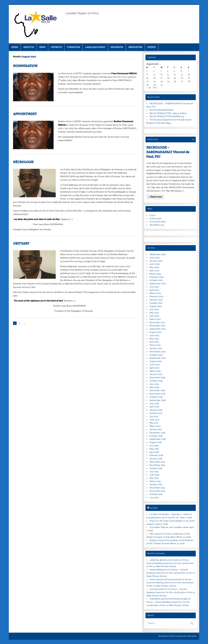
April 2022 (154, 316)
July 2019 (154, 384)
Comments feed (157, 222)
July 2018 (154, 404)
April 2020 (154, 368)
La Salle (154, 508)
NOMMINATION (25, 66)
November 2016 (157, 433)
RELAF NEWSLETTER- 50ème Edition (168, 113)
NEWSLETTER (135, 47)
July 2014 (154, 498)
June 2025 (155, 258)
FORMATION (74, 47)
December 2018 (157, 390)
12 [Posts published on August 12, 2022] (175, 75)
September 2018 (158, 400)
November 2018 (157, 394)
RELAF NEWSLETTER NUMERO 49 (167, 116)
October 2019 (156, 381)
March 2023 (155, 293)
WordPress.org (157, 225)
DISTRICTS (56, 47)
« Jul (149, 88)
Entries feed (155, 219)
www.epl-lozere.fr (158, 589)
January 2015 (156, 484)
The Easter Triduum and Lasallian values (169, 527)
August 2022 (156, 306)
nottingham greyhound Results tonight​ (169, 599)
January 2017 (156, 429)
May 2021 (154, 339)
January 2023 (156, 300)
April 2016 (154, 452)
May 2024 (154, 267)
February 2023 (156, 296)
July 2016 (154, 446)
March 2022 (155, 319)
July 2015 (154, 472)
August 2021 (155, 332)
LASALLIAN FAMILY (95, 47)
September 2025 (158, 254)
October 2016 (156, 436)
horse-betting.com (159, 570)
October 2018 (156, 397)
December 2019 (157, 378)
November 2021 (157, 326)
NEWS (42, 47)
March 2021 (155, 345)
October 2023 (156, 280)
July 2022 (154, 309)
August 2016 (156, 442)
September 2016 (158, 439)
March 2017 (155, 426)
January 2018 (156, 410)
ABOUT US (29, 47)
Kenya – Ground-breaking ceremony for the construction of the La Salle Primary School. (170, 563)
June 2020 (155, 365)
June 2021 (154, 335)
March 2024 (155, 274)
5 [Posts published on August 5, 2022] (174, 71)
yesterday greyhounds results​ (164, 560)
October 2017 (156, 413)
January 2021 (156, 348)
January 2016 (156, 459)
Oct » (155, 88)
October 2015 (156, 468)
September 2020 (158, 358)
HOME (15, 47)
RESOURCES (117, 47)
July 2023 (154, 287)
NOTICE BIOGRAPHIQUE (161, 110)
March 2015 (155, 481)
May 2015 (154, 478)
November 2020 (157, 352)
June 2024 (155, 264)
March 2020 (155, 371)
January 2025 (156, 261)
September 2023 (158, 284)
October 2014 (156, 494)
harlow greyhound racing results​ (165, 579)
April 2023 (154, 290)
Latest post (153, 139)
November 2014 (157, 491)
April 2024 (154, 271)
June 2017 (154, 420)
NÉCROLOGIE (23, 162)
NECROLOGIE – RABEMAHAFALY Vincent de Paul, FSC (168, 152)
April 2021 (154, 342)
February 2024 (156, 277)
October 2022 (156, 303)
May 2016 (154, 449)
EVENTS (152, 47)
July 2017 (154, 416)
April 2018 (154, 407)
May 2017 (154, 423)
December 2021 (157, 322)
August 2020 (156, 361)
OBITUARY (21, 244)
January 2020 (156, 374)
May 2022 (154, 313)
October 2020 (156, 355)
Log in (153, 215)
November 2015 (157, 465)
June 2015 (154, 475)
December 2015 (157, 462)
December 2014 (157, 488)
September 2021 (157, 329)
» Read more (155, 197)
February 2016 (156, 455)
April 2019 (154, 387)
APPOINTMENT (25, 114)
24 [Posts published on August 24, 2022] (162, 81)
